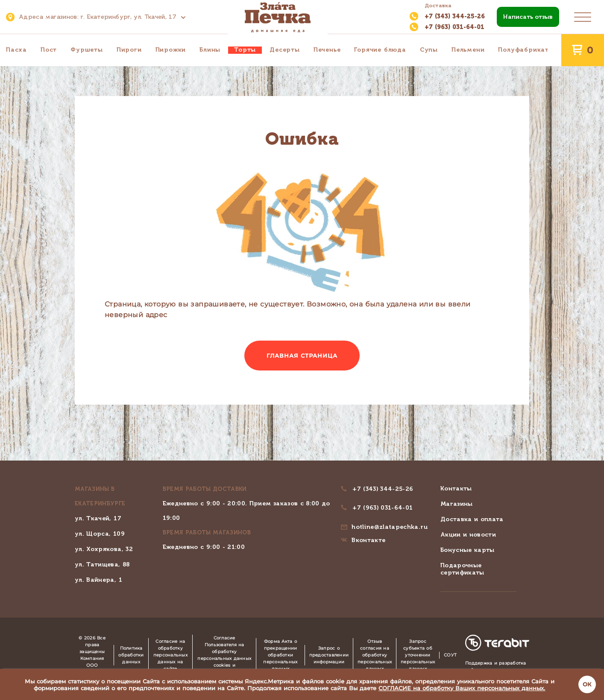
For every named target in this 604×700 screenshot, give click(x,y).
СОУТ (450, 655)
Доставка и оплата (472, 519)
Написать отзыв (528, 17)
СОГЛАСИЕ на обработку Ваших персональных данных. (462, 688)
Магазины (457, 504)
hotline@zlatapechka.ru (390, 527)
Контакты (456, 489)
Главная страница (302, 356)
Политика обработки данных (131, 655)
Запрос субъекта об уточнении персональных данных (418, 655)
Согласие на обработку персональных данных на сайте (170, 655)
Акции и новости (468, 535)
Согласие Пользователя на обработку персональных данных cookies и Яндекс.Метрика (224, 655)
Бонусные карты (468, 550)
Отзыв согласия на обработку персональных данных (375, 655)
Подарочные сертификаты (462, 569)
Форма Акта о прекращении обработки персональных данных (280, 655)
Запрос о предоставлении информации (329, 655)
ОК (587, 684)
